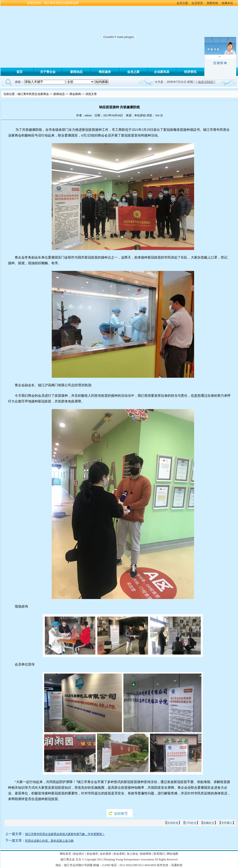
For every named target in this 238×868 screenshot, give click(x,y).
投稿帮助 (146, 854)
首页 (19, 72)
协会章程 (119, 854)
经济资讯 (190, 72)
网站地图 (173, 854)
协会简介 (79, 854)
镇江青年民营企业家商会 (33, 94)
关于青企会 (48, 72)
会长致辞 (106, 854)
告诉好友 (173, 823)
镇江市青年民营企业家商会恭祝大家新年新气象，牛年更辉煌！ (65, 834)
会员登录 (198, 3)
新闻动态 (76, 72)
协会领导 (92, 854)
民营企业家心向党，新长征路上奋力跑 (49, 841)
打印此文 (191, 823)
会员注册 (182, 3)
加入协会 (132, 854)
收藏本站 (227, 3)
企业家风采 (162, 72)
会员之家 (133, 72)
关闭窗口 (227, 823)
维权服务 (105, 72)
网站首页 (65, 854)
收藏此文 (209, 823)
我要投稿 (212, 3)
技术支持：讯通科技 (170, 865)
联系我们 (159, 854)
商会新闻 (75, 94)
